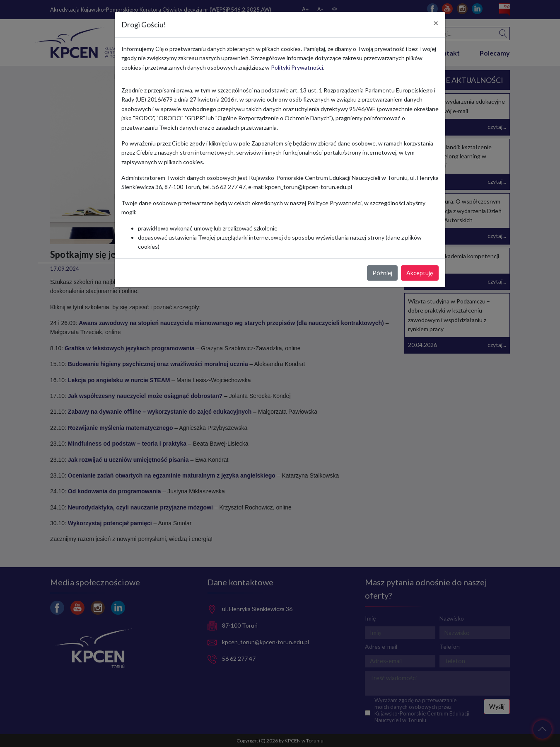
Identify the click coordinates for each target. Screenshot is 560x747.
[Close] (436, 23)
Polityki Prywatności (297, 67)
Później (382, 273)
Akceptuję (420, 273)
